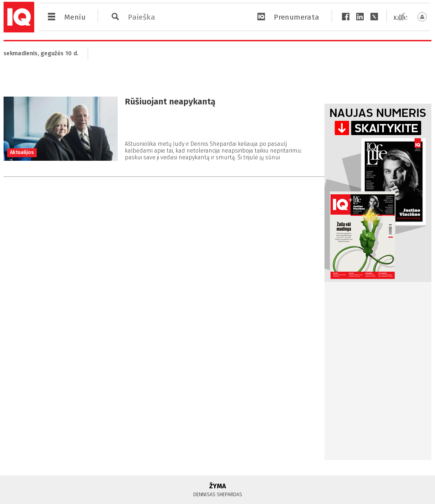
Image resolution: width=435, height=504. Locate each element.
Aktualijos (22, 152)
